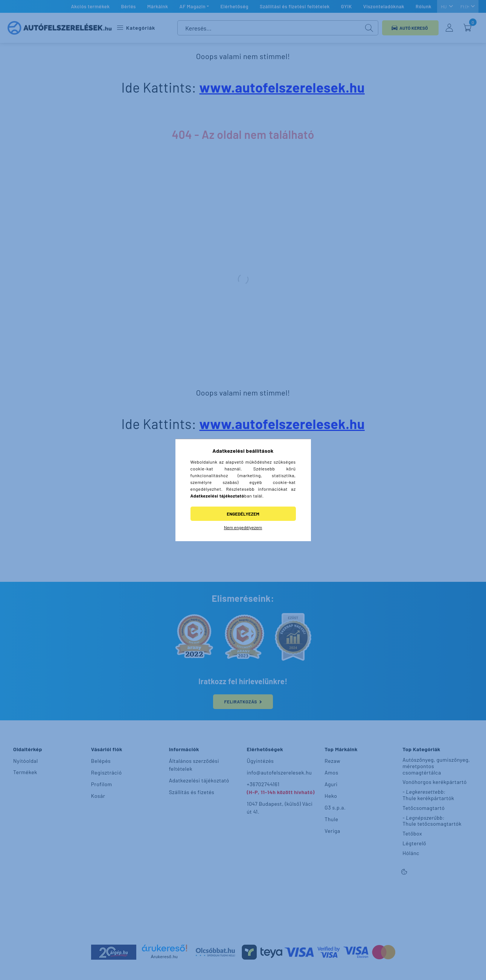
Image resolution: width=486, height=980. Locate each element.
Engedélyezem (243, 514)
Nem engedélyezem (243, 527)
